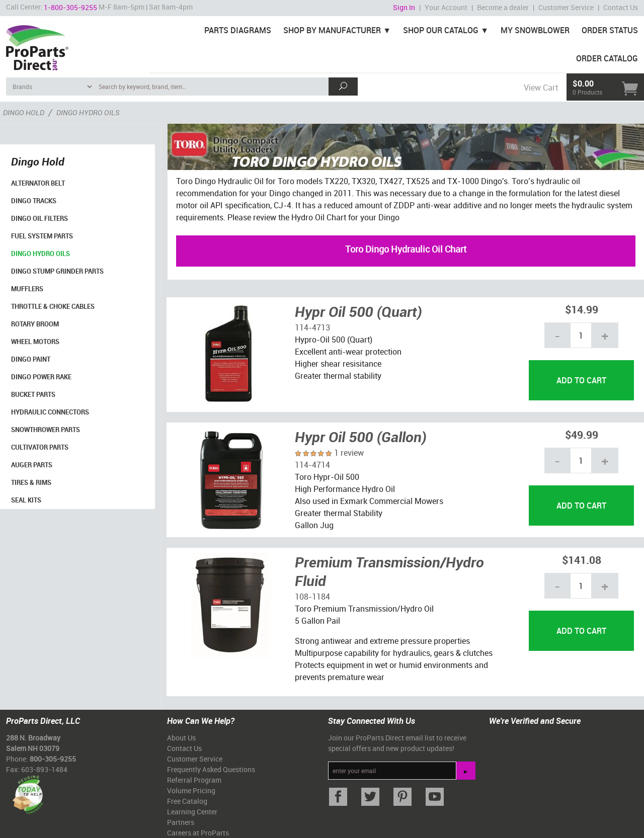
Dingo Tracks (34, 201)
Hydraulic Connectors (50, 412)
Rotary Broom (35, 324)
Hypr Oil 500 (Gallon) (361, 437)
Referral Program (194, 780)
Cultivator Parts (40, 447)
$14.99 (582, 309)
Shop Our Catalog (441, 30)
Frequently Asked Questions (211, 769)
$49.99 (582, 434)
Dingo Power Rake (41, 377)
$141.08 (582, 560)
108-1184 (312, 597)
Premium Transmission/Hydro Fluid (389, 571)
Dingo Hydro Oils (41, 254)
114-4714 (312, 465)
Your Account (446, 7)
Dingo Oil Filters (39, 218)
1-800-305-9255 (70, 7)
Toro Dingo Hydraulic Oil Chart (406, 249)
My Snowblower (535, 30)
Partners (181, 822)
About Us (181, 738)
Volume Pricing (191, 790)
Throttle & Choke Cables (53, 306)
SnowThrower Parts (46, 430)
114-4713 (312, 327)
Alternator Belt (38, 183)
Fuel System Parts (42, 236)
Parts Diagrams (238, 30)
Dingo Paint (31, 359)
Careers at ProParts (198, 833)
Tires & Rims (31, 482)
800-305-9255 (53, 759)
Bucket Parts (33, 394)
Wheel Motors (35, 342)
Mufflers (27, 289)
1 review (349, 453)
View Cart (541, 88)
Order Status (610, 30)
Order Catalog (607, 58)
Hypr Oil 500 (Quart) (358, 311)
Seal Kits (26, 500)
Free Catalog (187, 801)
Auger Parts (32, 465)
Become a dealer (503, 7)
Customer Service (566, 7)
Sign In (404, 7)
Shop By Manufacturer (332, 30)
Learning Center (192, 812)
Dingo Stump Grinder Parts (57, 271)
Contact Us (621, 7)
